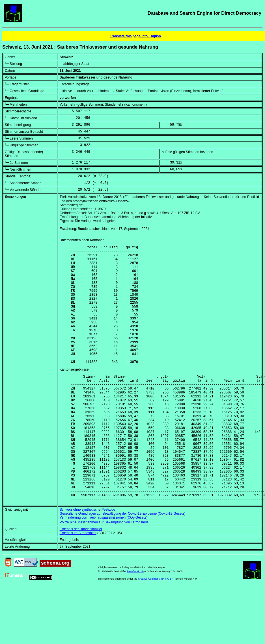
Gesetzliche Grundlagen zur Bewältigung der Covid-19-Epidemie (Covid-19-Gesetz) (123, 566)
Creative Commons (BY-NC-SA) (156, 631)
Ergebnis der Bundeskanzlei (81, 582)
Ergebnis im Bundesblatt (78, 586)
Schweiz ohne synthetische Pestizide (88, 562)
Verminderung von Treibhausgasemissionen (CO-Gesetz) (104, 570)
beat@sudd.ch (135, 624)
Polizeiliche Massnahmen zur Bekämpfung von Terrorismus (104, 575)
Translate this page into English (135, 36)
